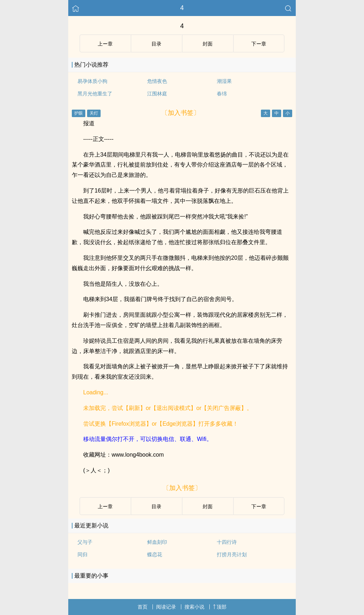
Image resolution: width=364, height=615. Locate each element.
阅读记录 (166, 607)
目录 (156, 44)
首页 (143, 607)
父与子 (85, 542)
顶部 (220, 607)
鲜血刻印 (157, 542)
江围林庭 (157, 94)
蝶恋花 (155, 554)
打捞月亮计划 (232, 554)
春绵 (222, 94)
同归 (82, 554)
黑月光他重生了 (95, 94)
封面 (208, 44)
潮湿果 (224, 81)
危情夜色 (157, 81)
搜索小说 (194, 607)
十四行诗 (227, 542)
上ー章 (105, 44)
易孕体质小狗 (92, 81)
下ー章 (259, 44)
